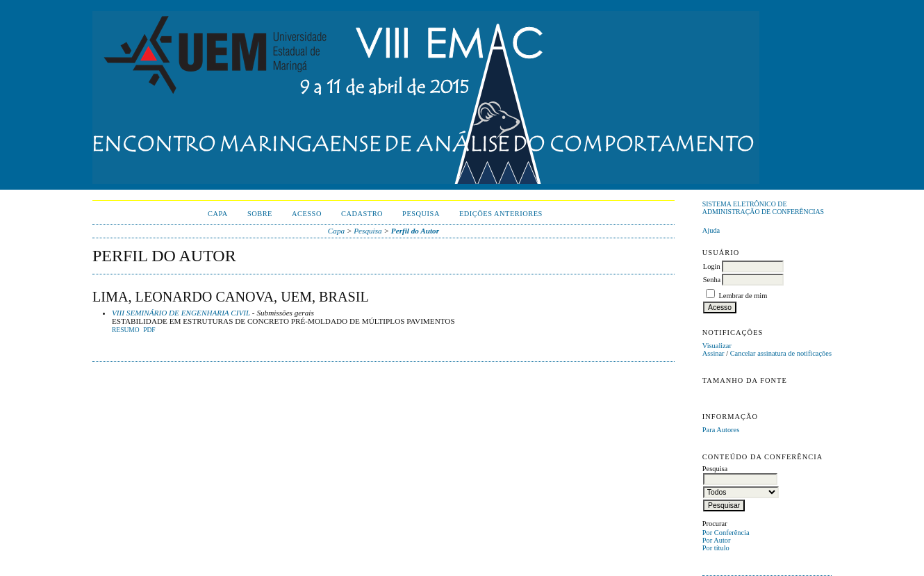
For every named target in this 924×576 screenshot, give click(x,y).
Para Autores (721, 430)
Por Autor (717, 540)
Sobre (260, 214)
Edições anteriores (501, 214)
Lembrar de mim (743, 296)
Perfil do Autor (415, 231)
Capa (218, 214)
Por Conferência (726, 533)
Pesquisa (421, 214)
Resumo (126, 330)
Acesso (307, 214)
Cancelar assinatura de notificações (781, 353)
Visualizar (717, 346)
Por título (716, 548)
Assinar (713, 353)
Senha (712, 280)
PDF (149, 330)
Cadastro (362, 214)
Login (712, 266)
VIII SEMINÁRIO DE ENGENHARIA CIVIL (181, 313)
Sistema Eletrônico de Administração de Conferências (763, 208)
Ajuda (711, 230)
